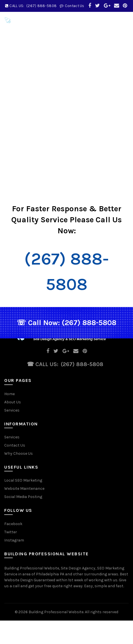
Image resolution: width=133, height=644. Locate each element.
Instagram (14, 540)
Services (12, 410)
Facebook (13, 524)
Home (9, 394)
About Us (13, 402)
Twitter (11, 532)
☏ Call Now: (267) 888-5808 (66, 323)
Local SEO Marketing (23, 480)
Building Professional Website (56, 612)
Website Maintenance (24, 489)
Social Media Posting (23, 497)
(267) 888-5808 (82, 364)
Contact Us (15, 445)
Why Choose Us (19, 453)
